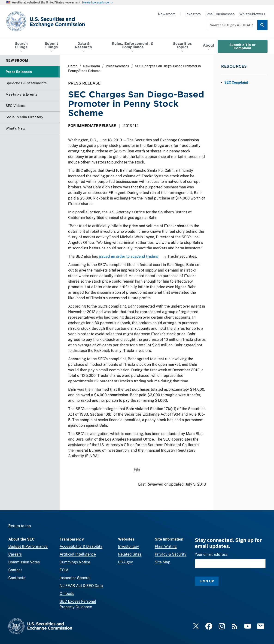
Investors (193, 14)
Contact (15, 570)
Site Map (163, 562)
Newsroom (167, 14)
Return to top (20, 526)
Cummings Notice (75, 562)
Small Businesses (220, 14)
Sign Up (207, 581)
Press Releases (117, 66)
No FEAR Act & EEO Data (81, 586)
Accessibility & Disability (81, 546)
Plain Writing (166, 546)
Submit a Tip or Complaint (242, 46)
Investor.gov (128, 546)
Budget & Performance (28, 546)
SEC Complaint (236, 82)
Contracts (17, 578)
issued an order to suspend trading (129, 256)
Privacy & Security (171, 554)
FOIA (64, 570)
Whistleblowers (252, 14)
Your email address (211, 555)
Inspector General (75, 578)
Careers (15, 554)
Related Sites (130, 554)
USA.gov (125, 562)
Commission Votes (24, 562)
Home (73, 66)
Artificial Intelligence (78, 554)
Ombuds (67, 594)
